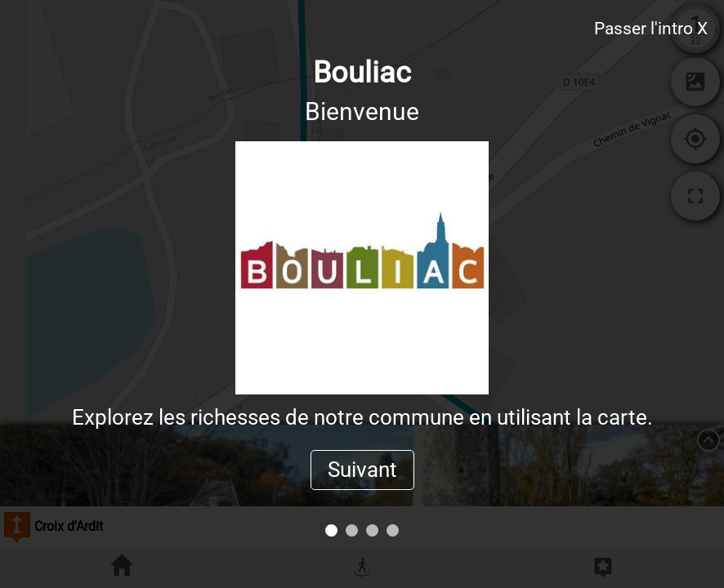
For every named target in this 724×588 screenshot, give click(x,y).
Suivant (362, 470)
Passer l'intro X (651, 29)
